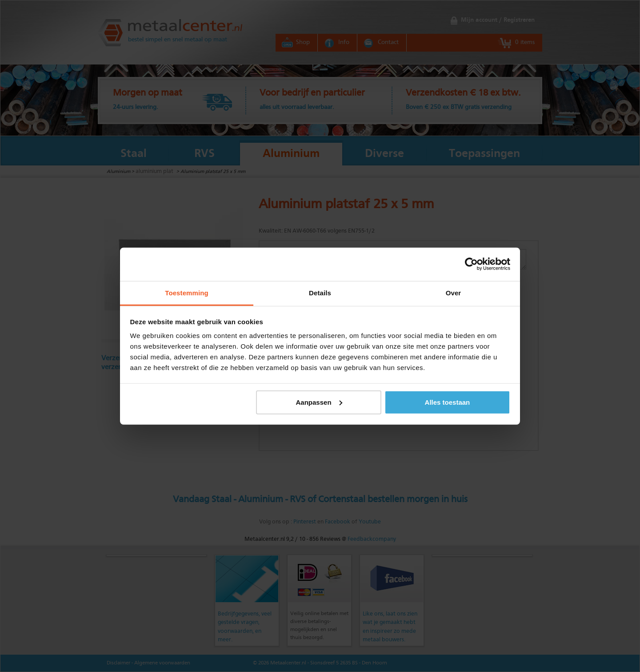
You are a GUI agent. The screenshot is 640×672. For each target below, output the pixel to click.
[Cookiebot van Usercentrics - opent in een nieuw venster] (471, 264)
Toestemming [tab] (187, 292)
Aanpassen (319, 402)
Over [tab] (454, 292)
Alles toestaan (448, 402)
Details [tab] (320, 292)
